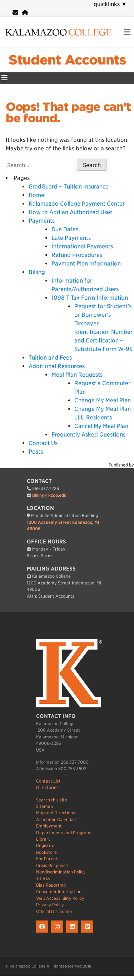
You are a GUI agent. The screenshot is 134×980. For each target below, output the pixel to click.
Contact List (48, 781)
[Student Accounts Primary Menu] (4, 78)
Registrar (46, 845)
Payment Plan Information (86, 264)
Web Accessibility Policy (60, 898)
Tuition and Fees (50, 358)
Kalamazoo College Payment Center (77, 204)
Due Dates (65, 229)
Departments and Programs (64, 833)
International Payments (82, 246)
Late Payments (71, 238)
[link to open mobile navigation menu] (127, 32)
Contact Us (43, 443)
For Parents (48, 859)
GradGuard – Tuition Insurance (69, 187)
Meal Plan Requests (77, 375)
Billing (37, 272)
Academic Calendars (57, 819)
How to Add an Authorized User (70, 212)
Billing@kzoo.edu (49, 495)
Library (43, 839)
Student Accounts (67, 60)
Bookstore (46, 852)
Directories (47, 787)
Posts (36, 452)
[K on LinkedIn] (74, 933)
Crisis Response (52, 865)
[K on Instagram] (59, 933)
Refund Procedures (77, 255)
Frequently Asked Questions (88, 435)
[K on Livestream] (88, 933)
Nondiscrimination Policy (61, 872)
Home (36, 195)
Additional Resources (57, 366)
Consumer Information (59, 891)
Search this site (52, 800)
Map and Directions (56, 813)
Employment (49, 826)
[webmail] (15, 13)
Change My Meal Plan (103, 400)
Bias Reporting (51, 885)
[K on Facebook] (44, 933)
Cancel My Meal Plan (101, 426)
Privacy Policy (50, 905)
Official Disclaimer (54, 911)
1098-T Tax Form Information (90, 298)
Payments (42, 221)
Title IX (43, 878)
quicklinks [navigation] (110, 4)
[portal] (25, 13)
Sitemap (44, 806)
